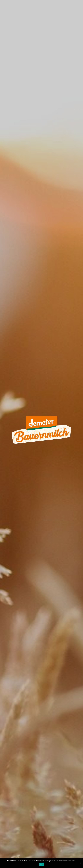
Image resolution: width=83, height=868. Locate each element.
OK (41, 864)
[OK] (80, 863)
